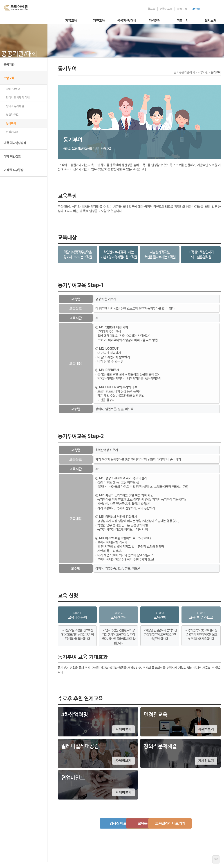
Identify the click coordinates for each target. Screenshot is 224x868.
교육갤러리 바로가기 (186, 829)
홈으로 (151, 9)
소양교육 (9, 84)
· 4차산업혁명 (12, 95)
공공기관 (9, 70)
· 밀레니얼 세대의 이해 (17, 103)
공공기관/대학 (127, 20)
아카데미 (197, 9)
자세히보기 (123, 735)
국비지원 (182, 9)
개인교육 (99, 20)
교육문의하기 (139, 829)
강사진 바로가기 (92, 829)
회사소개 (211, 20)
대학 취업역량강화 (15, 149)
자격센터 (155, 20)
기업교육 (71, 20)
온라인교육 (166, 9)
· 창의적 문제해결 (14, 112)
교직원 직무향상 (13, 176)
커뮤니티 (183, 20)
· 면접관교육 (12, 138)
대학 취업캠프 (12, 162)
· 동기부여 (10, 129)
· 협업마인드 (12, 120)
